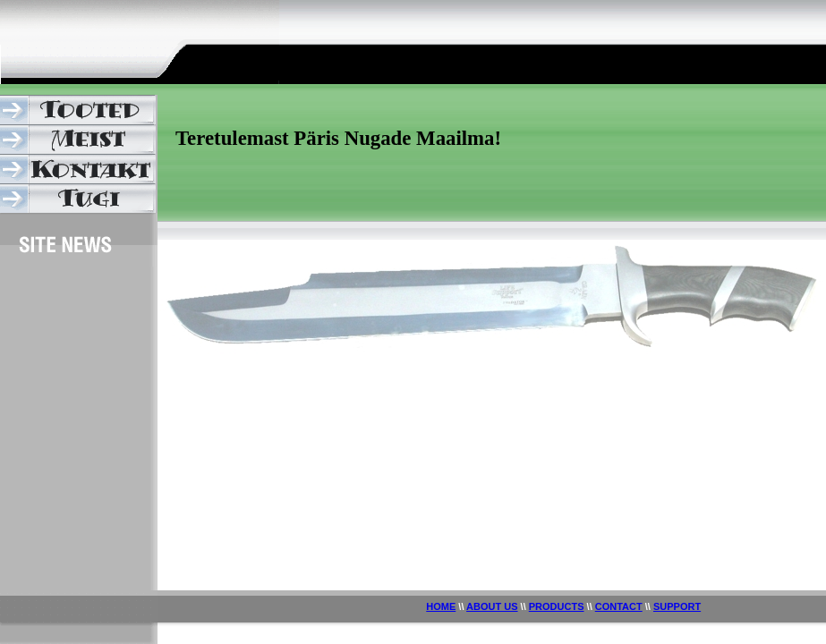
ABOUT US (492, 606)
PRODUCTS (557, 606)
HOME (441, 606)
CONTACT (619, 606)
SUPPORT (677, 606)
